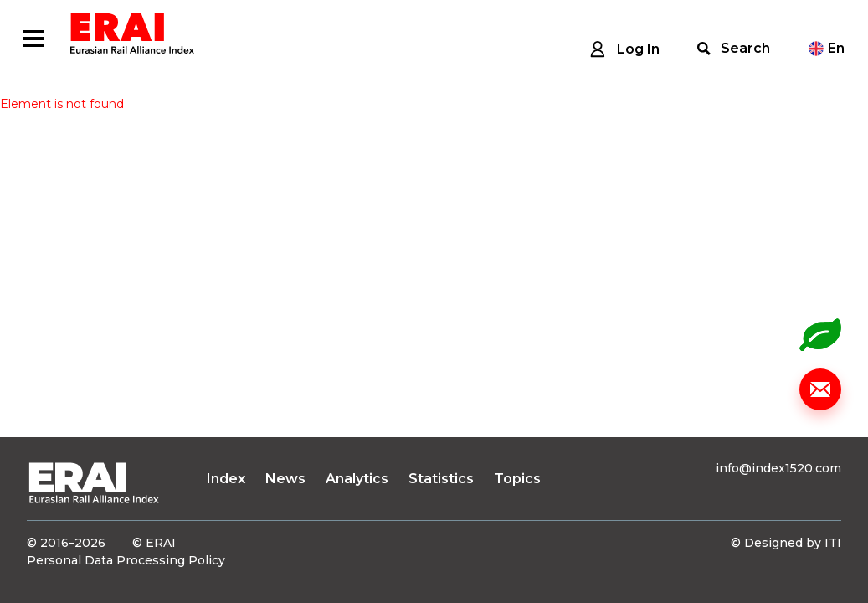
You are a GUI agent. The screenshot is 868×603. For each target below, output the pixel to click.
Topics (517, 479)
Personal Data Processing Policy (126, 560)
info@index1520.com (778, 468)
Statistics (441, 479)
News (285, 479)
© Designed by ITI (786, 543)
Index (226, 479)
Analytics (357, 479)
